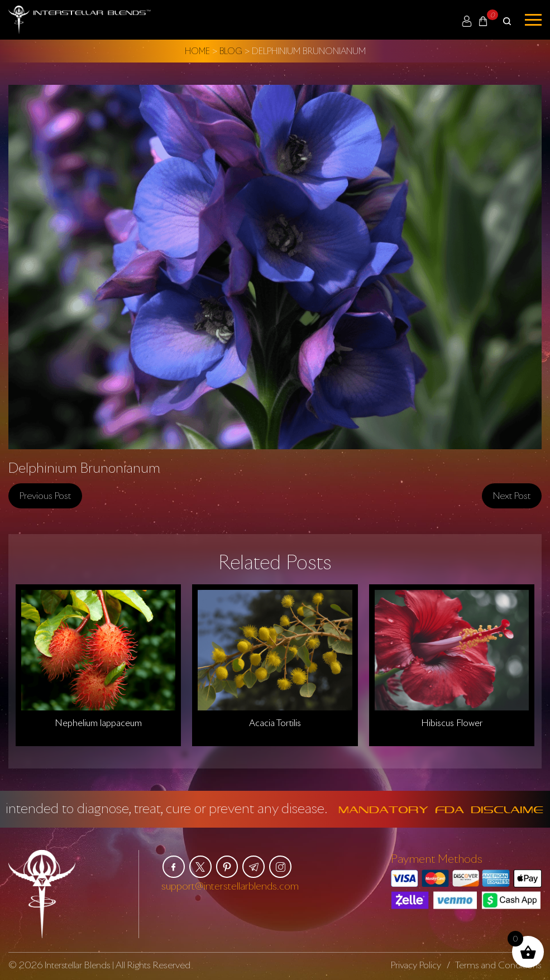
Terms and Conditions (498, 964)
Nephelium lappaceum (98, 723)
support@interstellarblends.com (230, 886)
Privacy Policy (415, 964)
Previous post (45, 495)
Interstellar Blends (79, 964)
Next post (512, 495)
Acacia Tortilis (275, 723)
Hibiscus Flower (452, 723)
